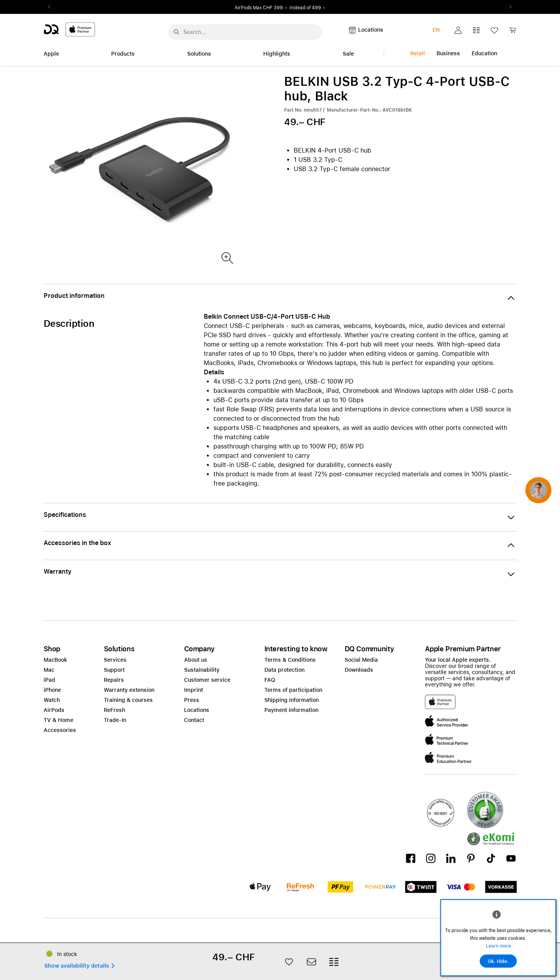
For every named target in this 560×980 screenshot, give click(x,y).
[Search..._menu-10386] (245, 32)
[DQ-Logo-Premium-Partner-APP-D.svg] (69, 29)
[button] (458, 30)
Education (484, 53)
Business (448, 53)
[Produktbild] (227, 257)
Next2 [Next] (508, 7)
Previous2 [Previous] (52, 7)
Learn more (498, 946)
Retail (418, 53)
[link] (513, 32)
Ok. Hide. (498, 961)
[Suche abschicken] (176, 32)
